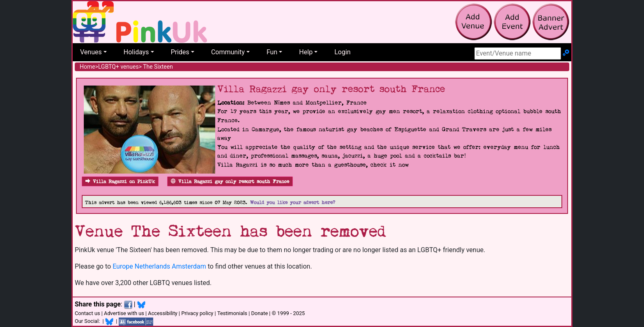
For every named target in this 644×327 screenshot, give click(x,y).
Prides (180, 52)
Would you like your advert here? (293, 203)
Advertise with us (124, 313)
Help (306, 52)
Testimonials (232, 313)
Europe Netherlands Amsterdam (159, 266)
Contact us (87, 313)
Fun (272, 52)
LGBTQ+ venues (118, 67)
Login (342, 52)
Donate (259, 313)
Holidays (136, 52)
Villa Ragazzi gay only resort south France (230, 182)
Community (228, 52)
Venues (91, 52)
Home (87, 67)
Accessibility (163, 313)
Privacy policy (197, 313)
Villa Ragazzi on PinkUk (120, 182)
